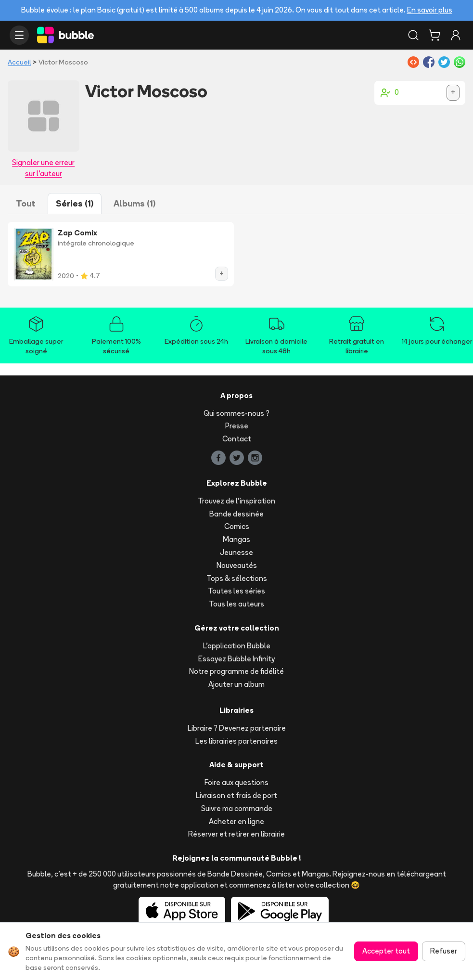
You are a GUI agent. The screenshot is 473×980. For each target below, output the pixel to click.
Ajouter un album (236, 684)
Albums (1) (134, 203)
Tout (26, 203)
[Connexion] (456, 35)
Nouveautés (237, 565)
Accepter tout (386, 951)
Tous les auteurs (236, 604)
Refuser (444, 951)
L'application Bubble (237, 646)
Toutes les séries (236, 591)
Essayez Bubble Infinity (236, 659)
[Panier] (435, 35)
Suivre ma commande (237, 808)
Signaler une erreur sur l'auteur (43, 168)
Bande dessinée (236, 514)
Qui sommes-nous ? (236, 413)
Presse (237, 426)
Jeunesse (236, 552)
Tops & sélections (237, 578)
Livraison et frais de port (236, 795)
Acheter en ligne (236, 821)
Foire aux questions (236, 782)
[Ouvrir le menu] (19, 35)
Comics (237, 526)
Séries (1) (75, 203)
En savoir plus (430, 10)
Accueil (19, 62)
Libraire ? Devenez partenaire (237, 728)
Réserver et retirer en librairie (236, 834)
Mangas (236, 539)
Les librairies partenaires (236, 741)
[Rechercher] (413, 35)
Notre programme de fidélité (236, 671)
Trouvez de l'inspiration (236, 501)
